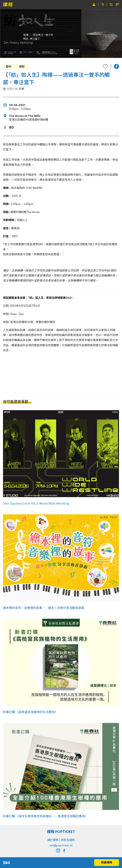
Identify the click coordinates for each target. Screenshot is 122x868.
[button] (116, 66)
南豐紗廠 (12, 89)
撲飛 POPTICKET (61, 832)
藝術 (9, 67)
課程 (22, 67)
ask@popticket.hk (61, 845)
